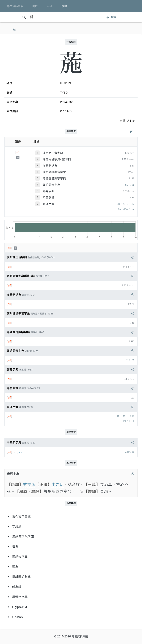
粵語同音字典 (51, 185)
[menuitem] (71, 517)
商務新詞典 (50, 166)
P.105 (131, 185)
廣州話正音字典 (53, 153)
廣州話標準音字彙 (54, 172)
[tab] (14, 30)
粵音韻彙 (49, 198)
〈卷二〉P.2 (128, 209)
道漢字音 (49, 204)
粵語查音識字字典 (54, 178)
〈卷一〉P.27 (127, 204)
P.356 (131, 452)
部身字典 (49, 191)
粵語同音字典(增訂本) (57, 159)
